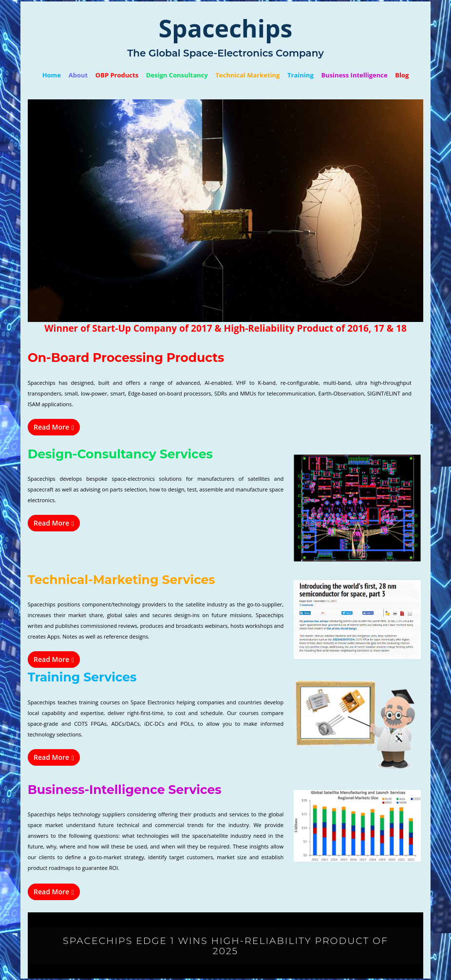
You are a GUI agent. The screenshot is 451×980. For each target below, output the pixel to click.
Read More (54, 427)
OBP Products (117, 75)
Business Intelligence (354, 75)
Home (52, 75)
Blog (402, 75)
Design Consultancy (177, 75)
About (78, 75)
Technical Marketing (247, 75)
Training (301, 75)
